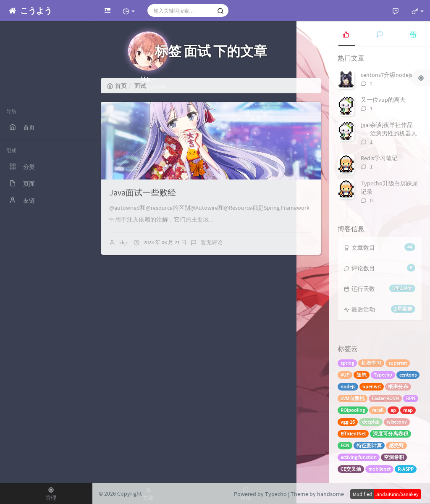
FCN (345, 445)
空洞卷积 (394, 457)
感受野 (396, 445)
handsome (330, 494)
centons (408, 375)
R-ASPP (406, 469)
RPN (411, 398)
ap (393, 410)
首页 (117, 86)
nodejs (348, 387)
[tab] (346, 34)
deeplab (371, 422)
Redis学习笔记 (379, 158)
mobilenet (379, 469)
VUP (345, 375)
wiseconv (397, 422)
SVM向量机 (353, 398)
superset (398, 363)
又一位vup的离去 (383, 100)
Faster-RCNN (385, 398)
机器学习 (371, 363)
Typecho (383, 375)
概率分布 (398, 387)
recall (378, 410)
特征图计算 (369, 445)
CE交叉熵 (351, 469)
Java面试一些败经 (143, 192)
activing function (359, 457)
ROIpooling (353, 410)
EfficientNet (353, 434)
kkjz (124, 242)
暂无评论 (212, 242)
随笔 (362, 375)
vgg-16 (348, 422)
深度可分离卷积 (391, 434)
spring (347, 363)
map (408, 410)
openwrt (372, 387)
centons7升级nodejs (387, 75)
